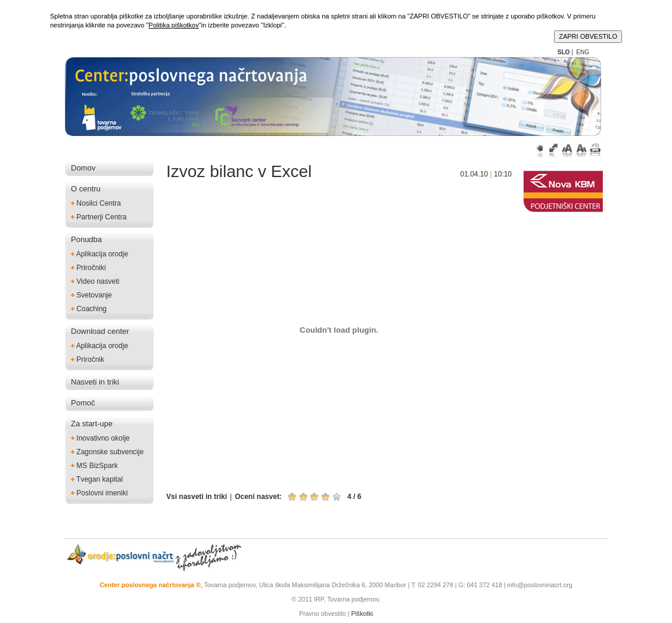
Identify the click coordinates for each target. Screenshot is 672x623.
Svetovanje (91, 295)
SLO (564, 52)
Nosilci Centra (96, 203)
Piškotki (362, 613)
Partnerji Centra (99, 217)
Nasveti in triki (95, 382)
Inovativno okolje (100, 438)
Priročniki (88, 267)
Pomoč (83, 403)
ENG (583, 52)
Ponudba (86, 239)
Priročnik (88, 359)
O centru (86, 189)
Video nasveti (95, 281)
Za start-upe (92, 424)
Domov (83, 168)
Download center (100, 331)
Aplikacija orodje (99, 254)
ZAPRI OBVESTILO (588, 36)
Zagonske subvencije (107, 452)
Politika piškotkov (173, 25)
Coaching (89, 309)
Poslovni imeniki (99, 493)
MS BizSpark (94, 465)
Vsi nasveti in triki (197, 497)
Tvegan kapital (97, 479)
